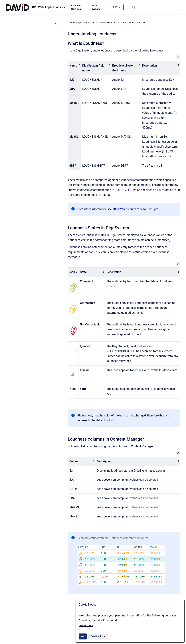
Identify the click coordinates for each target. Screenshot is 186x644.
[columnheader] (74, 68)
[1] (130, 190)
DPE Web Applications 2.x (49, 7)
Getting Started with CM (133, 23)
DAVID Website (96, 7)
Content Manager (107, 23)
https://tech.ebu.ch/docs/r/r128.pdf (135, 209)
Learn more (86, 625)
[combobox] (155, 7)
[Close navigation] (56, 23)
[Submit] (134, 7)
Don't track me (98, 636)
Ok (83, 636)
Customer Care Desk (77, 7)
